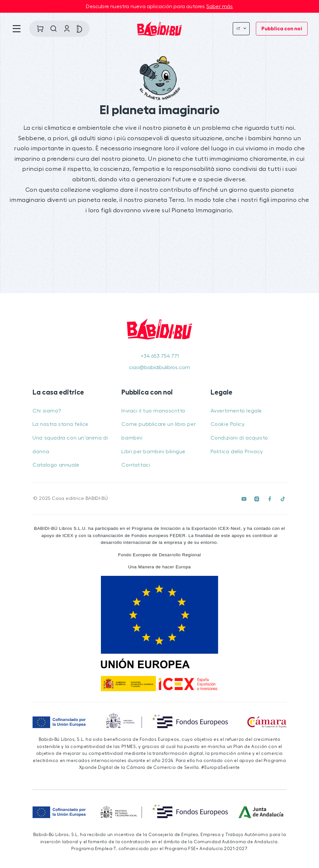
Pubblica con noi (282, 29)
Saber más (220, 7)
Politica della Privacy (237, 452)
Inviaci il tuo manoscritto (153, 411)
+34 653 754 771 (160, 356)
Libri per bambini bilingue (153, 452)
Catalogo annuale (56, 465)
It (239, 29)
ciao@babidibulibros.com (159, 367)
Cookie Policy (228, 424)
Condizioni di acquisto (239, 438)
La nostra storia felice (61, 424)
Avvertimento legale (236, 411)
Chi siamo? (47, 411)
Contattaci (136, 465)
